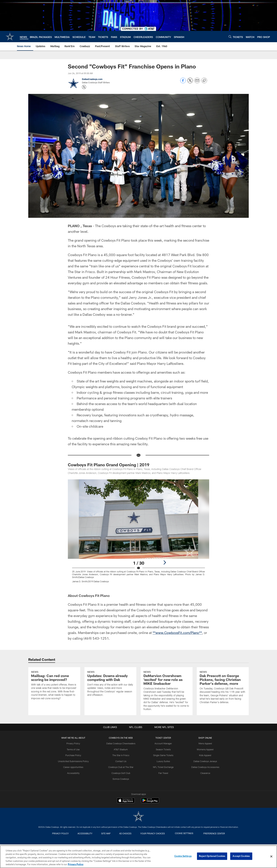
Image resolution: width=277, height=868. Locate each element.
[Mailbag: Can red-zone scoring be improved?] (54, 700)
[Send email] (197, 82)
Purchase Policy (75, 784)
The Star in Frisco (121, 784)
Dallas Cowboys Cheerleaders (121, 773)
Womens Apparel (204, 778)
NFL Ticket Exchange (163, 796)
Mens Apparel (204, 773)
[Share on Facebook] (183, 82)
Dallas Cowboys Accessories (204, 796)
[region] (138, 857)
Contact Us (122, 790)
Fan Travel (163, 801)
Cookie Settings (183, 856)
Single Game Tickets (163, 784)
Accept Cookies (241, 856)
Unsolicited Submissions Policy (75, 790)
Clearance (204, 801)
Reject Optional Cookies (212, 856)
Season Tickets (163, 778)
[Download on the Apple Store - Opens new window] (126, 830)
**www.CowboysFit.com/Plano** (178, 633)
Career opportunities (75, 796)
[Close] (271, 857)
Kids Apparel (204, 784)
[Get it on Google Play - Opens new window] (150, 831)
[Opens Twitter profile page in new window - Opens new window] (84, 87)
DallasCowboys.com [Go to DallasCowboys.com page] (92, 79)
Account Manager (163, 773)
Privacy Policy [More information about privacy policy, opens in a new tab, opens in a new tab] (76, 864)
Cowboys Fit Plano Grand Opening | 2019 (109, 465)
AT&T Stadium (121, 778)
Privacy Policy (75, 773)
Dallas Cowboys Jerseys (204, 790)
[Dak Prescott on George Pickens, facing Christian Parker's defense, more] (223, 702)
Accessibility (75, 801)
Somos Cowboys (121, 807)
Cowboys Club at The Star (121, 796)
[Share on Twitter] (190, 82)
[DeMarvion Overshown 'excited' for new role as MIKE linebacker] (167, 706)
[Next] (165, 562)
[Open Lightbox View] (138, 533)
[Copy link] (204, 81)
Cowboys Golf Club (122, 801)
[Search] (230, 37)
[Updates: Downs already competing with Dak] (110, 698)
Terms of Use (75, 778)
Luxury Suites (163, 790)
